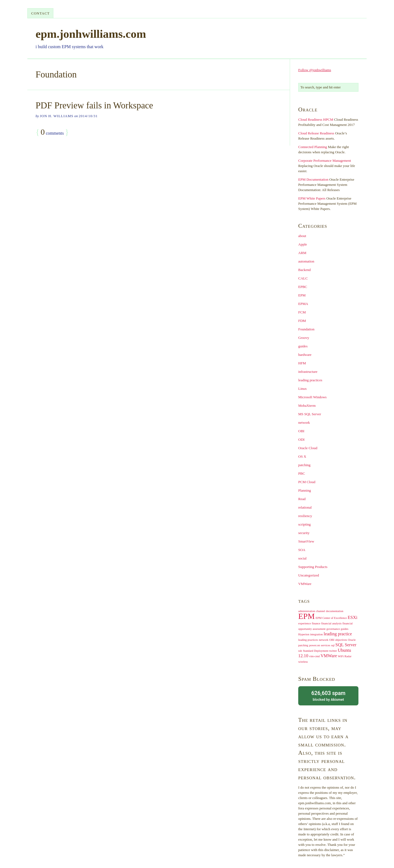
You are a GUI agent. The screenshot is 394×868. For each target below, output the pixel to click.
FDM (302, 321)
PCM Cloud (307, 482)
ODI (301, 439)
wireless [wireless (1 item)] (303, 662)
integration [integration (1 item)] (317, 634)
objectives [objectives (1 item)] (341, 640)
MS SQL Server (310, 414)
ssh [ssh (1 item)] (300, 651)
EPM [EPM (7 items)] (306, 616)
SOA (302, 550)
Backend (304, 270)
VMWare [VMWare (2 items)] (329, 656)
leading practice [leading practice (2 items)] (338, 634)
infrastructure (308, 372)
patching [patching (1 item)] (303, 645)
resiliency (305, 516)
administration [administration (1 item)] (307, 611)
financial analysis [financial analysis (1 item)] (331, 623)
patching (304, 465)
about (302, 236)
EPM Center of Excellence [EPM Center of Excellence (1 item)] (331, 618)
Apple (303, 244)
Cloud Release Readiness (316, 133)
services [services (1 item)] (326, 645)
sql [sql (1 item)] (333, 645)
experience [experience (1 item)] (305, 623)
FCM (302, 312)
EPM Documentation (313, 179)
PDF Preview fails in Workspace (94, 105)
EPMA (303, 304)
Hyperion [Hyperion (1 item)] (304, 634)
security (304, 533)
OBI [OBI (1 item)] (332, 640)
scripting (305, 524)
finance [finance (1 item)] (316, 623)
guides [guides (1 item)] (344, 629)
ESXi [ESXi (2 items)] (353, 618)
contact (40, 13)
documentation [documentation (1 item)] (334, 611)
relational (305, 507)
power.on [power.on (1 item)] (315, 645)
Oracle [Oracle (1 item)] (352, 640)
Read (302, 499)
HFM (302, 363)
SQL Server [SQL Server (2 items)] (346, 645)
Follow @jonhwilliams (315, 70)
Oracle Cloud (308, 448)
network (304, 423)
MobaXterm (307, 406)
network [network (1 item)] (324, 640)
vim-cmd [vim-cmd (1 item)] (314, 656)
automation (306, 261)
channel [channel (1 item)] (321, 611)
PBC (302, 473)
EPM (302, 295)
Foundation (306, 329)
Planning (305, 490)
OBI (301, 431)
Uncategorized (309, 575)
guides (303, 346)
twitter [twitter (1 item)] (333, 651)
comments (52, 132)
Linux (302, 389)
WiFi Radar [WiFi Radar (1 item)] (345, 656)
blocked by (328, 696)
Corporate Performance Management (325, 161)
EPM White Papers (312, 198)
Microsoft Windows (312, 397)
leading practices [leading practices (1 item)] (308, 640)
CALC (303, 278)
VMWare (305, 584)
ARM (302, 253)
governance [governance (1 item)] (333, 629)
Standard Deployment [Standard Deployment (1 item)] (316, 651)
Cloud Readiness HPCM (316, 119)
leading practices (310, 380)
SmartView (306, 541)
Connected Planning (313, 147)
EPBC (303, 287)
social (302, 558)
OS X (302, 456)
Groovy (304, 338)
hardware (305, 355)
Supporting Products (313, 567)
